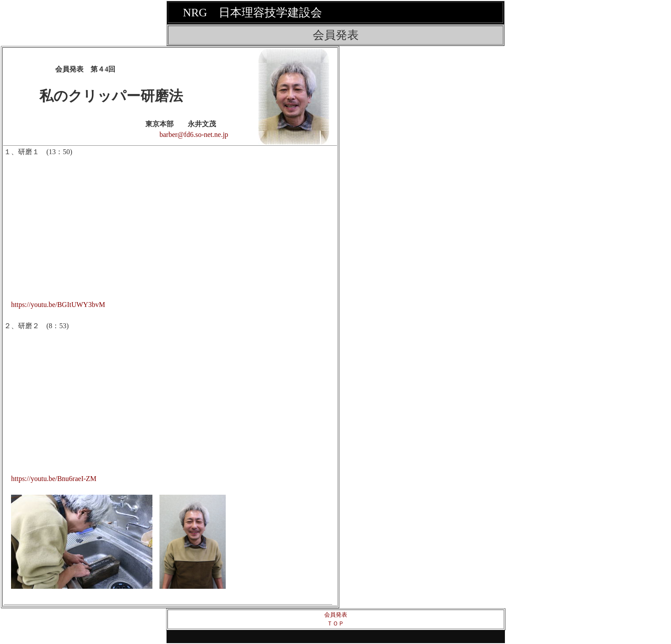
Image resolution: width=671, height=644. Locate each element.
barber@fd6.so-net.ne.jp (194, 134)
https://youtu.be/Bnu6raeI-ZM (54, 479)
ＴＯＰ (335, 623)
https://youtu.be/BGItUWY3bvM (58, 305)
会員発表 (336, 615)
